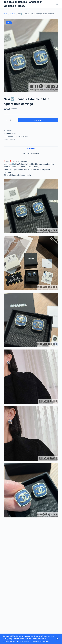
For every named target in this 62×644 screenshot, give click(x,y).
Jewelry (15, 134)
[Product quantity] (11, 120)
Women (25, 136)
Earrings (18, 136)
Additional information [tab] (31, 154)
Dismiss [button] (57, 639)
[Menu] (57, 4)
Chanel (11, 136)
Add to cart (38, 120)
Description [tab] (31, 149)
